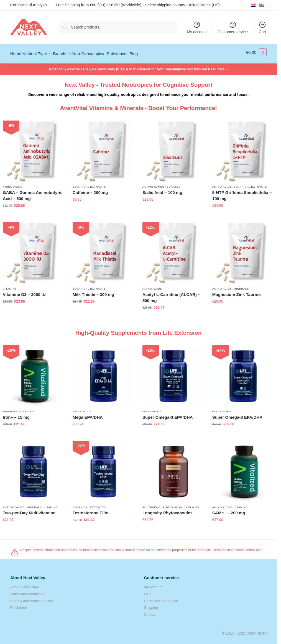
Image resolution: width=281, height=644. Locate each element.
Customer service (233, 27)
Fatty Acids (82, 409)
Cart (262, 27)
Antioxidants (14, 504)
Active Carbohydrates (161, 184)
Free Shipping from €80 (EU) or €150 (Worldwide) (99, 5)
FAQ (148, 591)
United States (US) (204, 5)
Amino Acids (13, 184)
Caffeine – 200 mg (90, 190)
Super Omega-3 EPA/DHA (168, 415)
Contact (150, 612)
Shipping (151, 605)
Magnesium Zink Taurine (237, 292)
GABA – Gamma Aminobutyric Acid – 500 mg (33, 193)
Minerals (241, 286)
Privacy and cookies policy (32, 598)
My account (197, 27)
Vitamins (10, 286)
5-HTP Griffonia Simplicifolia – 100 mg (242, 193)
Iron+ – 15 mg (16, 415)
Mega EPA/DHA (88, 415)
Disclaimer (19, 605)
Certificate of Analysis (29, 5)
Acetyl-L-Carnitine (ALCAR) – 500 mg (171, 295)
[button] (256, 52)
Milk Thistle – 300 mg (93, 292)
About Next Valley (25, 585)
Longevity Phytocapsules (168, 510)
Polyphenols (153, 504)
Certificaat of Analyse (161, 598)
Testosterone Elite (90, 510)
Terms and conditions (27, 591)
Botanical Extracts (89, 184)
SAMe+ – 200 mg (229, 510)
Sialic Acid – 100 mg (162, 190)
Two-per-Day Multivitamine (29, 510)
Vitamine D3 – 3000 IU (24, 292)
